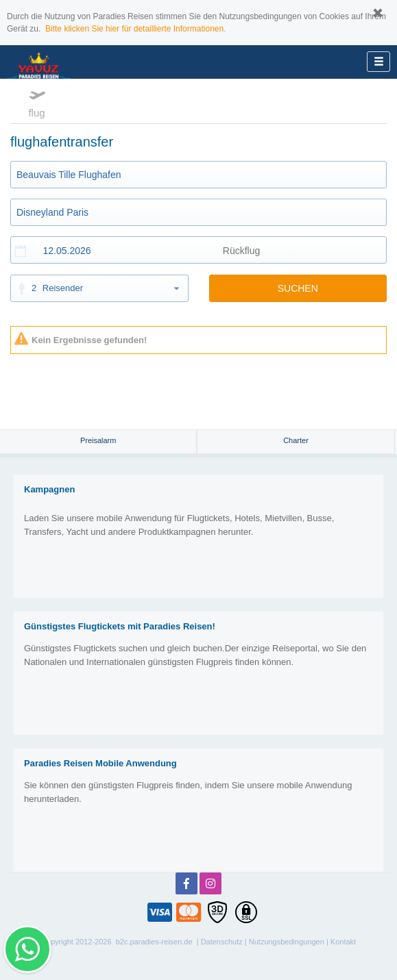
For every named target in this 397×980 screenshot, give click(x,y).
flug (37, 102)
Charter (296, 440)
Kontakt (343, 942)
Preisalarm (98, 440)
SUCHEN (298, 288)
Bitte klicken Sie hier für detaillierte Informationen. (135, 29)
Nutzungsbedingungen (287, 942)
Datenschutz (222, 942)
